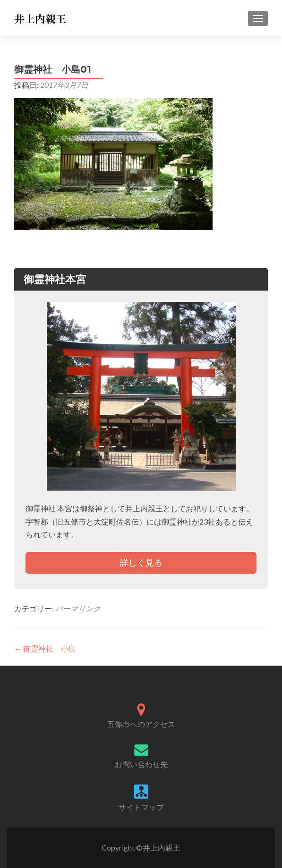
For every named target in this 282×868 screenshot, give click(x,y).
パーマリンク (78, 608)
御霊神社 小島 (45, 648)
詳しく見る (141, 562)
